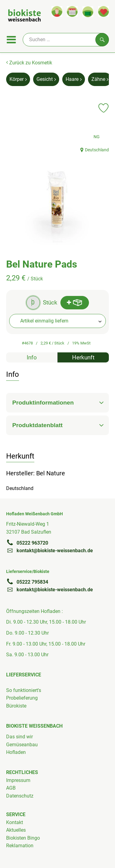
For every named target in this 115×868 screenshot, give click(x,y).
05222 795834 (27, 582)
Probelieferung (22, 698)
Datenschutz (20, 796)
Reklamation (20, 846)
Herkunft (83, 357)
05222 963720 (27, 543)
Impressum (18, 780)
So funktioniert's (24, 690)
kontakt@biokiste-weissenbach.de (50, 550)
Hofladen (16, 752)
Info (32, 357)
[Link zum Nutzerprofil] (57, 11)
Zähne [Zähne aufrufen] (100, 79)
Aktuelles (16, 830)
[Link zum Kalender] (72, 11)
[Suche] (66, 40)
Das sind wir (19, 737)
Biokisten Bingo (23, 838)
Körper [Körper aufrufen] (18, 79)
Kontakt (15, 822)
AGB (11, 788)
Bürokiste (16, 706)
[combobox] (57, 321)
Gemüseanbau (22, 745)
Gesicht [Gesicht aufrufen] (46, 79)
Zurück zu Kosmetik (29, 63)
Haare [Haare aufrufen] (74, 79)
